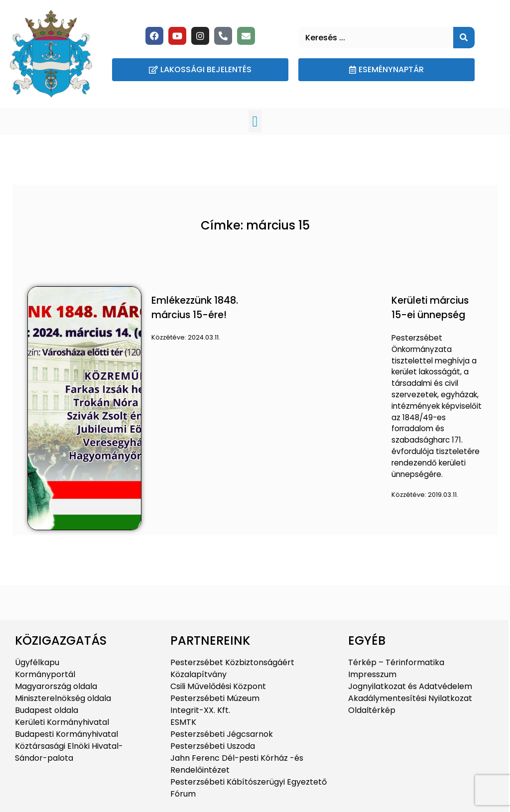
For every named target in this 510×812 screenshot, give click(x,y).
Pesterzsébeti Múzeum (215, 698)
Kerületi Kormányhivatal (62, 722)
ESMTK (183, 722)
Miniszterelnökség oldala (63, 698)
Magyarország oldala (56, 686)
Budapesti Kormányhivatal (66, 734)
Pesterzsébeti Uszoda (213, 746)
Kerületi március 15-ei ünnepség (430, 308)
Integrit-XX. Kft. (200, 710)
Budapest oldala (47, 710)
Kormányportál (45, 674)
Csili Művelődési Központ (218, 686)
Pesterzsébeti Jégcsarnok (222, 734)
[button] (255, 121)
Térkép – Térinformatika (396, 662)
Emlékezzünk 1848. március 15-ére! (195, 308)
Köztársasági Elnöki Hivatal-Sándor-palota (69, 752)
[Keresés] (464, 38)
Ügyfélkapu (37, 662)
